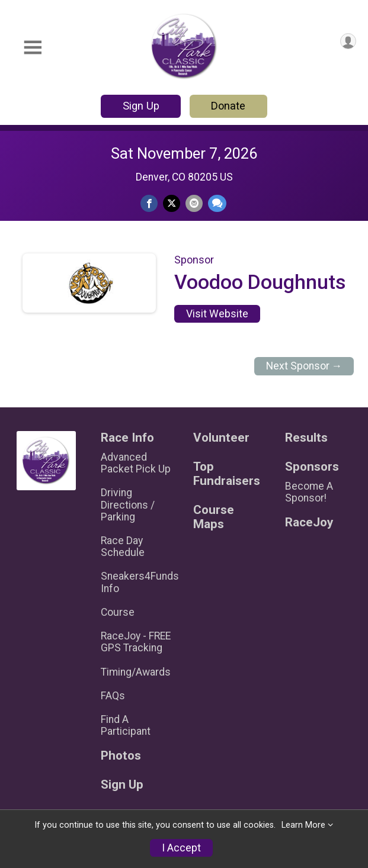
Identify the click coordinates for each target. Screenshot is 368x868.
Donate (228, 106)
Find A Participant (126, 725)
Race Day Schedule (123, 546)
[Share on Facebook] (149, 203)
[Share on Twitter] (172, 203)
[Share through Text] (217, 203)
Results (306, 438)
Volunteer (221, 438)
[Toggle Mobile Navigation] (33, 48)
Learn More (303, 825)
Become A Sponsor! (309, 492)
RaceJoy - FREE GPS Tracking (136, 642)
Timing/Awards (136, 672)
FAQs (113, 696)
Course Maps (214, 517)
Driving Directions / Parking (128, 504)
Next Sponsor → (304, 366)
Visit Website (217, 314)
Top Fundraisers (227, 474)
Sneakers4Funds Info (138, 582)
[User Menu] (348, 41)
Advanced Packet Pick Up (136, 463)
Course (118, 612)
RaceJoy (309, 523)
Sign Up (141, 106)
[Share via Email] (194, 203)
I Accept (181, 848)
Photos (121, 756)
